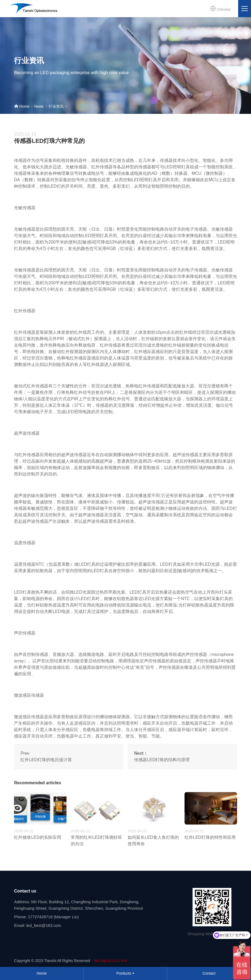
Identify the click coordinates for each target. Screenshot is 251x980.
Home (22, 106)
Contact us (25, 891)
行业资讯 (56, 106)
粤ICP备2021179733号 (111, 961)
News (39, 106)
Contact (209, 973)
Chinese (220, 9)
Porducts (124, 973)
